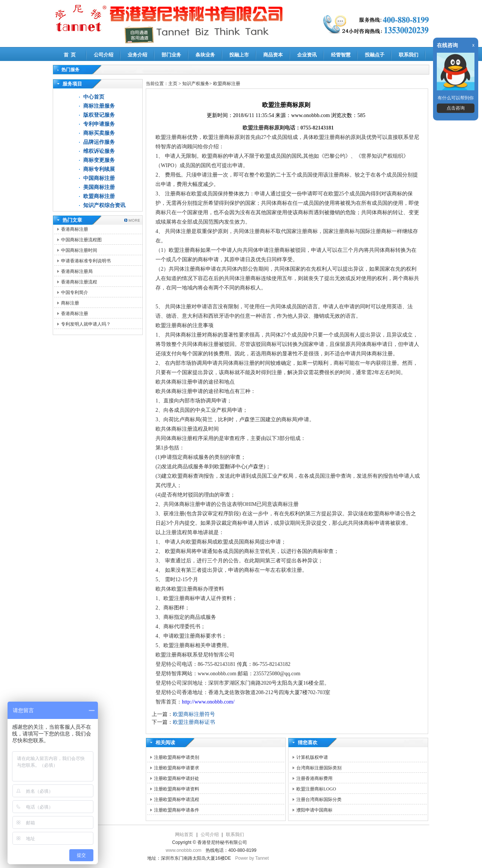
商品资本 (273, 55)
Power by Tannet (252, 858)
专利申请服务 (99, 124)
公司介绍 (104, 55)
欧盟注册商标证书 (194, 722)
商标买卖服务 (99, 133)
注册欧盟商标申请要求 (177, 768)
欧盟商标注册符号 (194, 714)
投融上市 (239, 55)
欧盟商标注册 (99, 196)
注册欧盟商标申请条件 (177, 810)
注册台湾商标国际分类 (319, 799)
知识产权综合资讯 (104, 205)
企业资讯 (307, 55)
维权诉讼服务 (99, 151)
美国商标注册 (99, 187)
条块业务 (205, 55)
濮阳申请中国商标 (314, 810)
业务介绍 (137, 55)
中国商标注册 (99, 178)
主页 (173, 84)
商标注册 (70, 303)
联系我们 (409, 55)
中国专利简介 (75, 292)
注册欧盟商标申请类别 (177, 757)
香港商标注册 (75, 229)
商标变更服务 (99, 160)
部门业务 (171, 55)
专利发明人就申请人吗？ (86, 324)
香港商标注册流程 (79, 282)
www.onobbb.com (184, 850)
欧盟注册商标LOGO (316, 789)
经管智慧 (341, 55)
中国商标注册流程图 (81, 240)
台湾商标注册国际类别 (319, 768)
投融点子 (375, 55)
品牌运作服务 (99, 142)
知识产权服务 (196, 84)
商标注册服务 (99, 106)
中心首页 (94, 97)
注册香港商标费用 (314, 778)
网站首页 (184, 834)
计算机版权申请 (312, 757)
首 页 (70, 55)
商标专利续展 (99, 169)
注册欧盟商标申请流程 (177, 799)
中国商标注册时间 (79, 250)
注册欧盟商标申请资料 (177, 789)
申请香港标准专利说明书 (86, 261)
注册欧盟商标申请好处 (177, 778)
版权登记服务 (99, 115)
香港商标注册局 (77, 271)
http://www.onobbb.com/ (208, 702)
